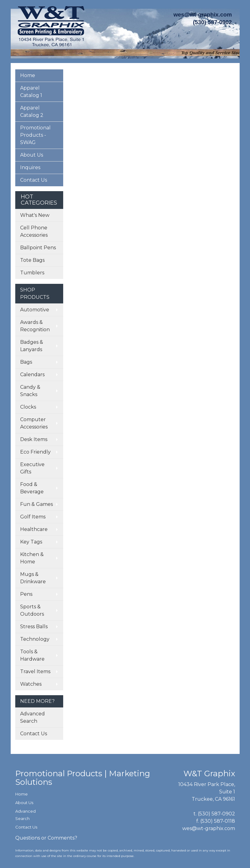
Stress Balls (34, 627)
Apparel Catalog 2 (32, 111)
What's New (35, 215)
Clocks (28, 407)
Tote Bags (32, 260)
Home (28, 75)
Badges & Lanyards (32, 346)
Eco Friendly (35, 452)
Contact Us (34, 180)
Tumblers (32, 273)
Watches (31, 684)
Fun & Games (36, 504)
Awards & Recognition (35, 326)
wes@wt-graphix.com (203, 15)
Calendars (32, 375)
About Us (32, 155)
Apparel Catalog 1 (31, 92)
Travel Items (35, 671)
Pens (26, 594)
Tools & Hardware (32, 655)
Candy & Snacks (30, 391)
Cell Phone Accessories (34, 231)
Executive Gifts (32, 468)
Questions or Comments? (46, 838)
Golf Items (33, 517)
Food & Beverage (32, 488)
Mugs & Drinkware (33, 578)
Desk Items (34, 439)
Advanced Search (33, 717)
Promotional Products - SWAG (35, 135)
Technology (35, 639)
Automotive (35, 310)
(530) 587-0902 (216, 814)
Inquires (30, 167)
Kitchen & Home (32, 558)
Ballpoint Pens (38, 248)
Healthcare (34, 529)
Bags (26, 362)
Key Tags (31, 542)
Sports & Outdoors (32, 610)
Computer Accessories (34, 423)
